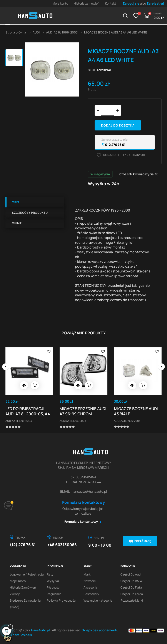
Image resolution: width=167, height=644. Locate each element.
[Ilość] (108, 110)
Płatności (53, 587)
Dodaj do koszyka (118, 125)
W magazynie (100, 174)
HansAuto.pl (41, 630)
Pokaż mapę (143, 541)
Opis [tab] (16, 202)
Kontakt (111, 3)
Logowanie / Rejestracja (27, 574)
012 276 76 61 (113, 145)
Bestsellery (91, 594)
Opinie (17, 223)
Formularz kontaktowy (81, 521)
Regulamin (54, 594)
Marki (87, 574)
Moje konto (60, 3)
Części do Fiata (131, 587)
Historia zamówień (87, 3)
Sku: (91, 70)
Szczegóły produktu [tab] (30, 213)
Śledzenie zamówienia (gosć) (25, 604)
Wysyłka (53, 581)
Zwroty (15, 594)
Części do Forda (132, 594)
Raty (50, 574)
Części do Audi (131, 574)
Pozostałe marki (132, 600)
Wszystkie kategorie (98, 600)
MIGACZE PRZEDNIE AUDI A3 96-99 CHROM (83, 411)
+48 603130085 (62, 545)
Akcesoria (90, 587)
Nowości (89, 581)
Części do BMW (131, 581)
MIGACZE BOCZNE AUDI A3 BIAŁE (136, 411)
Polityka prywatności (62, 600)
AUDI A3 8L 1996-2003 (19, 421)
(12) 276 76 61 (23, 545)
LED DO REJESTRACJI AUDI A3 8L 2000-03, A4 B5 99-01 (28, 411)
